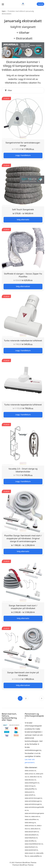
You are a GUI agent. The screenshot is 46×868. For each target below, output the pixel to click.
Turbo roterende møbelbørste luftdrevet (23, 341)
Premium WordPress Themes (26, 862)
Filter (8, 90)
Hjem (4, 11)
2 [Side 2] (26, 698)
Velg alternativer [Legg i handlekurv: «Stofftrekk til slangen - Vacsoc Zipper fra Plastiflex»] (23, 286)
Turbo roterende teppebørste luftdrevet (23, 405)
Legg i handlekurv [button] (23, 155)
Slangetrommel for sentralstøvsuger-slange (23, 144)
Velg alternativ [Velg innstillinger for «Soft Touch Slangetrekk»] (23, 219)
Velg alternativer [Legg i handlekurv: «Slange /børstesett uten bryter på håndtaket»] (23, 685)
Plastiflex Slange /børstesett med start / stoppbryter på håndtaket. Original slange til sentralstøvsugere (23, 538)
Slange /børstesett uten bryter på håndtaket (23, 674)
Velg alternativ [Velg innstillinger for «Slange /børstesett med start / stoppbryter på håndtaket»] (23, 618)
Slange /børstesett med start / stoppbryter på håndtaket (23, 607)
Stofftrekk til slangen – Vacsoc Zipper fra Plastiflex (23, 275)
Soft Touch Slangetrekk (23, 209)
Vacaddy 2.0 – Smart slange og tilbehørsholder (23, 470)
